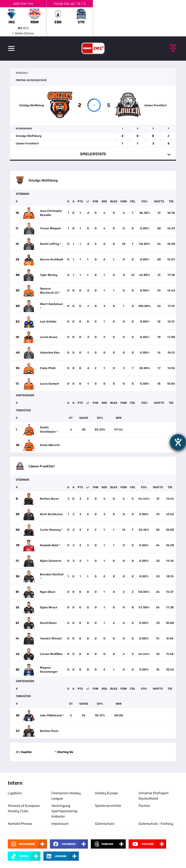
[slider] (93, 18)
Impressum (60, 824)
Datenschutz (105, 824)
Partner (144, 806)
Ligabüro (15, 793)
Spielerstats (93, 154)
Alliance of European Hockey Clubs (24, 808)
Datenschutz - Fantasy (156, 824)
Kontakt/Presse (20, 824)
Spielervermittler (108, 806)
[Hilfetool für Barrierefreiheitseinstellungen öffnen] (178, 442)
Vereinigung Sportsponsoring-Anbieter (65, 811)
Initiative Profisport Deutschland (154, 796)
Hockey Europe (106, 793)
